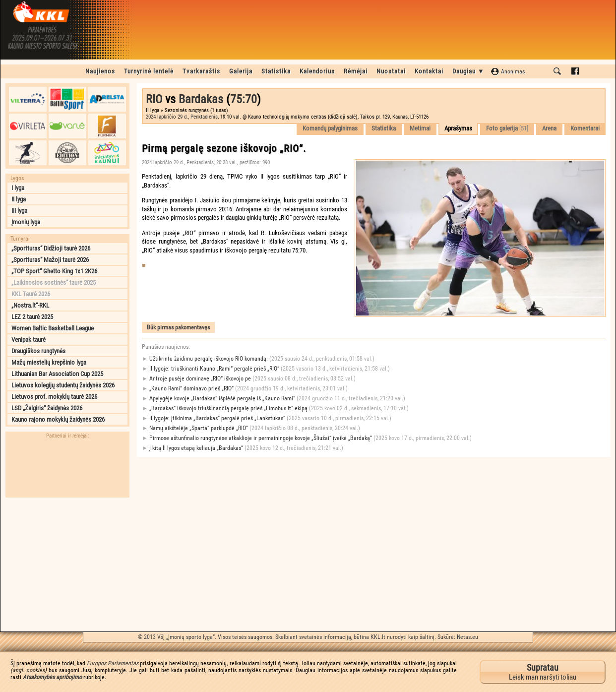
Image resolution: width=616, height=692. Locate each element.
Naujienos (100, 71)
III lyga (19, 211)
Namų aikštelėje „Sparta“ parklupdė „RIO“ (251, 428)
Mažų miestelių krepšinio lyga (49, 362)
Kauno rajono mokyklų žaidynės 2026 (58, 419)
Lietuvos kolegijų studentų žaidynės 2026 (63, 385)
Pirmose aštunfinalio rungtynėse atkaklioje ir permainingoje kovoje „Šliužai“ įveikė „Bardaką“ (307, 438)
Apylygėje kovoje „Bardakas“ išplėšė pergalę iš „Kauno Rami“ (274, 399)
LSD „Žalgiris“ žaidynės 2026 (47, 408)
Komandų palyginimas (330, 128)
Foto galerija (507, 128)
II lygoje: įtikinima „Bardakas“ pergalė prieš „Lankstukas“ (267, 418)
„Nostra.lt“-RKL (30, 305)
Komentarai (585, 128)
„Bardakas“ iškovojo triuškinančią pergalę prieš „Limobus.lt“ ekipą (275, 409)
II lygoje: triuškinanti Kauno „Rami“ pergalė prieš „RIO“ (266, 369)
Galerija (241, 71)
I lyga (18, 188)
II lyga (19, 199)
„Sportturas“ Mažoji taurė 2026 (50, 260)
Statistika (276, 71)
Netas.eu (467, 637)
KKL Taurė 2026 (31, 294)
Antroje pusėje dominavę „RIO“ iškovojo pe (249, 379)
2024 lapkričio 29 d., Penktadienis (182, 117)
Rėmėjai (356, 71)
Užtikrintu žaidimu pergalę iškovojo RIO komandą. (258, 359)
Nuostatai (391, 71)
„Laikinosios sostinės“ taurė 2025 (54, 283)
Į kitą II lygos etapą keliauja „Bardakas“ (243, 448)
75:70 (244, 99)
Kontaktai (429, 71)
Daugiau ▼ (468, 71)
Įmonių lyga (26, 222)
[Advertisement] (67, 565)
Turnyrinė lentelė (149, 71)
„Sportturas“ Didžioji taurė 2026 (51, 248)
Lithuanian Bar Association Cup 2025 (57, 374)
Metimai (420, 128)
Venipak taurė (29, 340)
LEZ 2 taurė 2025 (32, 317)
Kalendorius (317, 71)
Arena (549, 128)
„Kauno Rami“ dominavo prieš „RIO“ (245, 389)
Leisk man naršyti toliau (543, 672)
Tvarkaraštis (201, 71)
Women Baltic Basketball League (53, 328)
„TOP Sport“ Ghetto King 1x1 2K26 (54, 271)
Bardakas (201, 99)
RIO (154, 99)
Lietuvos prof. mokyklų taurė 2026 (54, 397)
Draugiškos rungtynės (38, 351)
